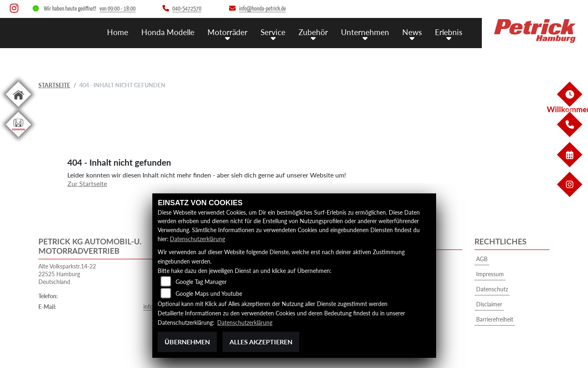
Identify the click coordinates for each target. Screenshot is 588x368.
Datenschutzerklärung (197, 239)
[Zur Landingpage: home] (18, 108)
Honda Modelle (168, 32)
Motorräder (227, 32)
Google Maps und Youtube (209, 294)
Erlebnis (449, 32)
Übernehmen (187, 342)
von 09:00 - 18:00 (118, 9)
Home (118, 32)
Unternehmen (365, 32)
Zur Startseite (87, 183)
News (412, 32)
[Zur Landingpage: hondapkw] (18, 139)
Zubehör (313, 32)
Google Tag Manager (201, 282)
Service (273, 32)
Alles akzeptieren (261, 342)
